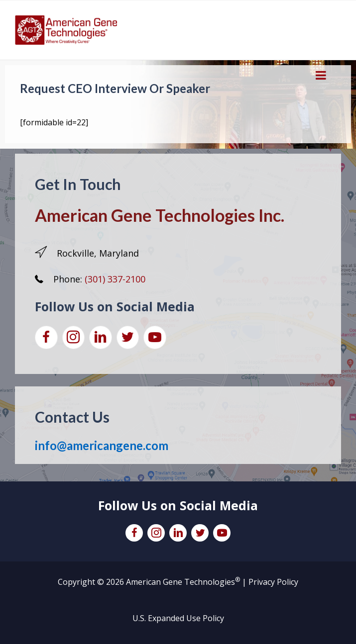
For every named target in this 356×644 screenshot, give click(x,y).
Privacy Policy (273, 582)
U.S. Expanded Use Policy (178, 618)
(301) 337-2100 (115, 279)
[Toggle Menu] (321, 75)
